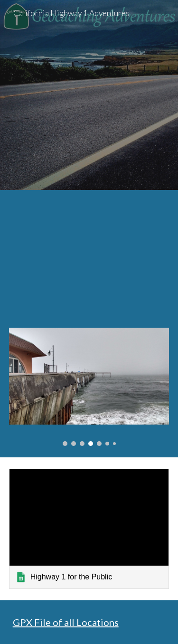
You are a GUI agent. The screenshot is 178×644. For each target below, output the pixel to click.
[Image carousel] (89, 387)
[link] (89, 529)
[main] (89, 622)
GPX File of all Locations (66, 622)
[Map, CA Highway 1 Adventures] (89, 253)
